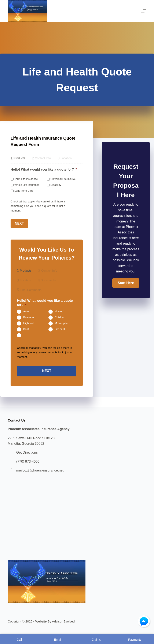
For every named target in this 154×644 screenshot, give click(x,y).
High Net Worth (32, 323)
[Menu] (144, 11)
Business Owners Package (32, 317)
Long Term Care (24, 191)
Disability (56, 185)
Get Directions (27, 452)
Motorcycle (61, 323)
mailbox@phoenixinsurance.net (40, 470)
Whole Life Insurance (27, 185)
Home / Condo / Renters (63, 311)
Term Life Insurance (26, 179)
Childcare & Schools (63, 317)
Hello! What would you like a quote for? (44, 169)
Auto (26, 311)
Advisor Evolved (63, 621)
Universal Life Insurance (64, 179)
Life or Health (63, 329)
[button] (126, 283)
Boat (26, 329)
